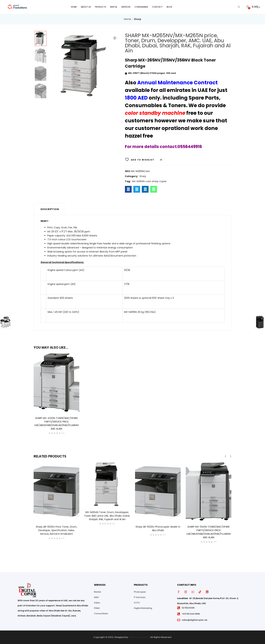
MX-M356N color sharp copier (149, 181)
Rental (114, 7)
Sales (97, 603)
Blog (169, 7)
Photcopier (140, 592)
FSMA (97, 608)
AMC (97, 597)
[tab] (49, 209)
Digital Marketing (143, 608)
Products (101, 7)
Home (74, 7)
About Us (86, 7)
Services (126, 7)
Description (50, 209)
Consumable (141, 7)
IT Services (140, 597)
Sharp (138, 19)
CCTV (137, 603)
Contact (157, 7)
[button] (253, 7)
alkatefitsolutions (139, 637)
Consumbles (101, 613)
